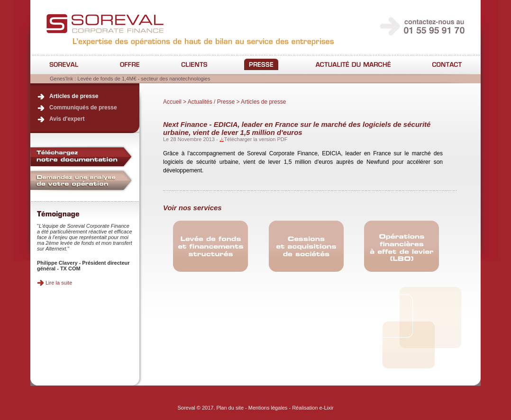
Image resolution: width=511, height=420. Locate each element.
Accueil (172, 102)
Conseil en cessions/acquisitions (306, 247)
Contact (447, 64)
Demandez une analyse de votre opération (82, 181)
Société (64, 64)
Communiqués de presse (83, 107)
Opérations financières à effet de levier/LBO (401, 247)
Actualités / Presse (261, 64)
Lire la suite (59, 283)
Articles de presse (74, 96)
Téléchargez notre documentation (82, 156)
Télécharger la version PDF (256, 139)
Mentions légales (268, 408)
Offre (130, 64)
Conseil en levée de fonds (210, 247)
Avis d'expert (67, 119)
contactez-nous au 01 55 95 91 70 (423, 27)
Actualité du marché (353, 64)
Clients (194, 64)
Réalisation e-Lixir (313, 408)
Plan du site (230, 408)
